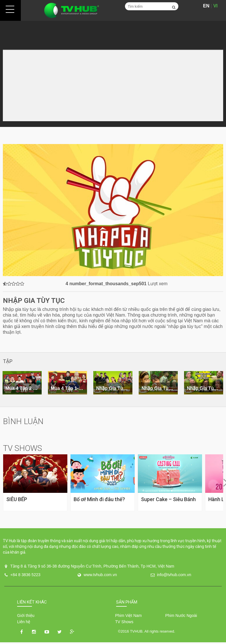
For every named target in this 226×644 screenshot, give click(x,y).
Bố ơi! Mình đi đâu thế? (99, 499)
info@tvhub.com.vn (174, 575)
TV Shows (124, 622)
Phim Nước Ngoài (181, 615)
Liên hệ (24, 622)
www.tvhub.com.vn (100, 575)
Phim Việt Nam (128, 615)
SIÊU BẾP (17, 499)
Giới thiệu (26, 615)
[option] (67, 383)
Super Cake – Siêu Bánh (168, 499)
